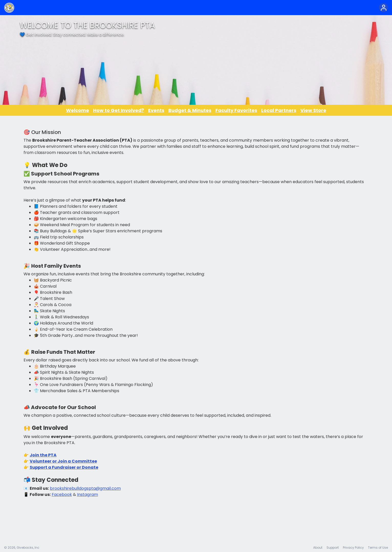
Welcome (78, 110)
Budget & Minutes (190, 110)
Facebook (62, 494)
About (318, 548)
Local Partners (279, 110)
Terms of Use (378, 548)
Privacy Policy (353, 548)
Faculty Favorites (236, 110)
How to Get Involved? (119, 110)
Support (333, 548)
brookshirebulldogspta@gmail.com (85, 488)
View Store (313, 110)
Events (156, 110)
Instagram (88, 494)
